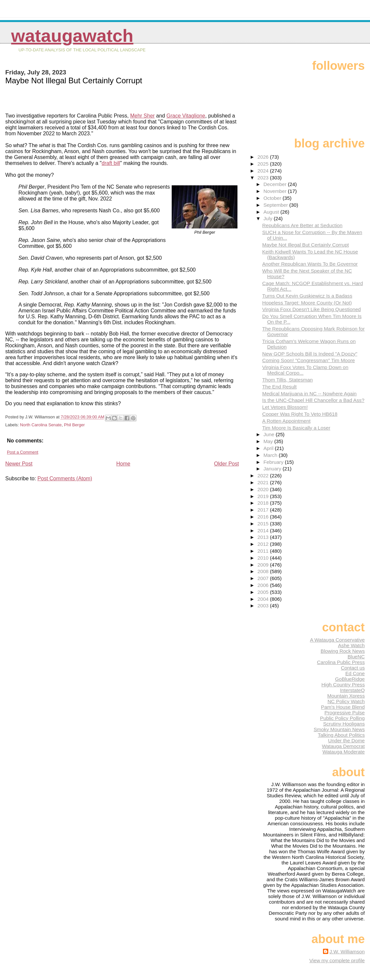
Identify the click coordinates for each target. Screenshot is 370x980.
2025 (264, 164)
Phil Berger (74, 425)
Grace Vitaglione (186, 116)
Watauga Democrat (343, 746)
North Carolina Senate (41, 425)
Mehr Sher (143, 116)
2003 (264, 606)
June (270, 434)
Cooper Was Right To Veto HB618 (300, 414)
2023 (264, 178)
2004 (264, 599)
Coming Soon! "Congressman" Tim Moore (308, 360)
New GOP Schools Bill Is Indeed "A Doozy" (310, 354)
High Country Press (343, 685)
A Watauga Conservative (337, 640)
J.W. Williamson (347, 952)
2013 (264, 537)
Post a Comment (23, 452)
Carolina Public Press (341, 662)
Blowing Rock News (343, 651)
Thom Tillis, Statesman (287, 380)
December (276, 184)
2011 (264, 551)
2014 (264, 530)
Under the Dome (346, 741)
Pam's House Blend (343, 707)
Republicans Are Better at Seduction (302, 225)
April (269, 448)
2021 (264, 482)
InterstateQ (352, 690)
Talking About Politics (341, 735)
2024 (264, 171)
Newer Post (19, 464)
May (269, 441)
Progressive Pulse (345, 713)
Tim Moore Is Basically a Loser (296, 428)
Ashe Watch (351, 645)
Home (123, 464)
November (276, 191)
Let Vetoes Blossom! (285, 407)
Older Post (227, 464)
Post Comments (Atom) (65, 478)
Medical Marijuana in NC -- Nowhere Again (309, 394)
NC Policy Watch (346, 701)
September (276, 205)
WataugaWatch (72, 36)
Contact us (353, 668)
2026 (264, 157)
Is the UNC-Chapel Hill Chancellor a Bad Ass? (313, 400)
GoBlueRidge (350, 679)
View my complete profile (337, 960)
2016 (264, 517)
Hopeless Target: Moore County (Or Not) (307, 303)
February (274, 462)
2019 (264, 496)
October (273, 198)
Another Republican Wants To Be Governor (310, 264)
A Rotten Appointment (286, 421)
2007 (264, 578)
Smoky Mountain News (339, 729)
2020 (264, 489)
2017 (264, 510)
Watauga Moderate (344, 752)
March (271, 455)
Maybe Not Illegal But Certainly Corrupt (305, 245)
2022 (264, 476)
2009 (264, 565)
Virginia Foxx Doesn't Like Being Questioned (311, 309)
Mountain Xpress (346, 696)
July (269, 218)
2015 (264, 524)
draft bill (111, 163)
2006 (264, 585)
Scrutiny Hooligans (344, 724)
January (273, 469)
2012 (264, 544)
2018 (264, 503)
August (272, 212)
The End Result (279, 387)
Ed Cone (355, 673)
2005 (264, 592)
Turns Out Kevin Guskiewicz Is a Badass (307, 296)
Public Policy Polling (342, 718)
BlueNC (356, 657)
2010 (264, 558)
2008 (264, 571)
